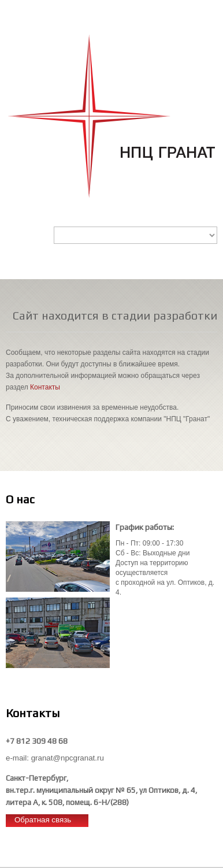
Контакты (45, 387)
